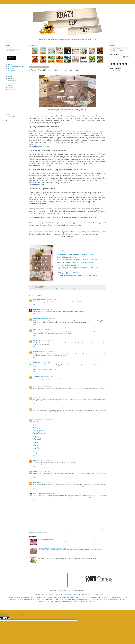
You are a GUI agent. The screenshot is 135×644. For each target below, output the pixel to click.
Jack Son (36, 397)
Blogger (83, 590)
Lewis (35, 482)
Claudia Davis (37, 408)
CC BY (92, 595)
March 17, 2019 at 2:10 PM (44, 363)
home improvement (48, 289)
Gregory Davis (37, 493)
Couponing (10, 86)
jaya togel (36, 423)
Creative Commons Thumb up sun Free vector (66, 595)
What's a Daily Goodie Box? (67, 257)
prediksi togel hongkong (39, 430)
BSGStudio (82, 595)
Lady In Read (37, 309)
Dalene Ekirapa (37, 341)
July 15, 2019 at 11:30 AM (43, 482)
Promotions (68, 289)
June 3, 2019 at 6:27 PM (47, 408)
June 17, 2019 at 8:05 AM (46, 460)
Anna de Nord (37, 319)
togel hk (35, 436)
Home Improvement (12, 82)
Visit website (36, 390)
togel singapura (37, 447)
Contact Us (10, 72)
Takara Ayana (37, 377)
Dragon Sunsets (37, 352)
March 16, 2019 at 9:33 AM (47, 319)
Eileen (35, 330)
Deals (42, 289)
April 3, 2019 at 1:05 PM (46, 377)
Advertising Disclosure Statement (81, 111)
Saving (72, 289)
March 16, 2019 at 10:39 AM (48, 341)
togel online (36, 441)
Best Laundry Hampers (60, 412)
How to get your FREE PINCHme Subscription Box (75, 262)
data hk (35, 450)
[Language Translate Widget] (119, 48)
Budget (35, 289)
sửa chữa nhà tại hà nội (53, 475)
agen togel (36, 424)
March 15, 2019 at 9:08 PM (47, 309)
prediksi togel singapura (39, 433)
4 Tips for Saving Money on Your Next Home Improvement (77, 275)
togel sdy (35, 443)
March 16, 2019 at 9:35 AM (43, 330)
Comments (11, 51)
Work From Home (12, 84)
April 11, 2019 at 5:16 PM (47, 386)
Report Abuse (10, 121)
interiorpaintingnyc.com (81, 486)
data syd (35, 453)
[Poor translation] (7, 618)
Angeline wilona (37, 419)
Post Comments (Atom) (41, 533)
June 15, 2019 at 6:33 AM (48, 419)
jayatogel (35, 421)
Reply (35, 304)
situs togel (36, 435)
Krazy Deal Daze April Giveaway (45, 539)
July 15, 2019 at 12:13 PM (47, 493)
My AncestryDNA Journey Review (69, 265)
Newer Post (32, 530)
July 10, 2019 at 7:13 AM (44, 471)
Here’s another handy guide (40, 217)
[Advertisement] (16, 102)
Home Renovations (57, 289)
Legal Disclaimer (12, 70)
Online (63, 289)
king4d (35, 427)
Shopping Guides (12, 78)
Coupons (39, 289)
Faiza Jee (36, 471)
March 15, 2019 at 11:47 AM (49, 300)
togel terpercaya (37, 449)
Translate (120, 50)
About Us (10, 65)
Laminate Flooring (38, 464)
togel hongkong (37, 438)
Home (68, 530)
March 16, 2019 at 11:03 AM (49, 352)
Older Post (103, 530)
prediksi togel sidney (38, 432)
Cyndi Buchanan (38, 300)
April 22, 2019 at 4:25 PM (45, 397)
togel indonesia (37, 439)
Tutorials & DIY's (12, 80)
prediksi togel (36, 429)
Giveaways (10, 88)
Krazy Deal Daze (117, 71)
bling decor (63, 401)
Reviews (10, 76)
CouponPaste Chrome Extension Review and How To (76, 254)
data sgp (35, 452)
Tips (75, 289)
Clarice (35, 363)
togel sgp (36, 444)
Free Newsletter (11, 89)
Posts (9, 48)
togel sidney (36, 445)
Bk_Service (36, 460)
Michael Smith (37, 386)
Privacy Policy (11, 68)
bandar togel (36, 426)
